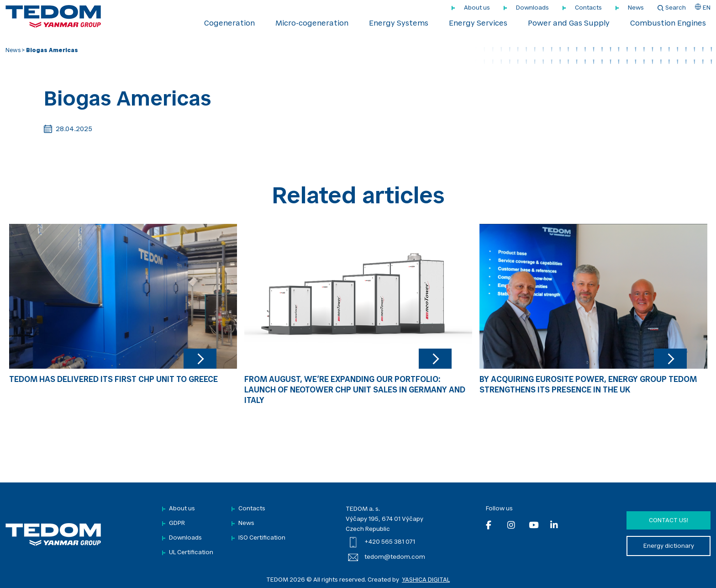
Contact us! (669, 521)
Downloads (532, 8)
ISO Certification (262, 538)
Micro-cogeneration (312, 24)
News (636, 8)
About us (477, 8)
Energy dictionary (669, 546)
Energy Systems (399, 24)
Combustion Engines (668, 24)
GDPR (177, 523)
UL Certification (191, 553)
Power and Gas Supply (569, 24)
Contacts (588, 8)
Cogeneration (229, 24)
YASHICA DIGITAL (426, 580)
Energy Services (478, 24)
